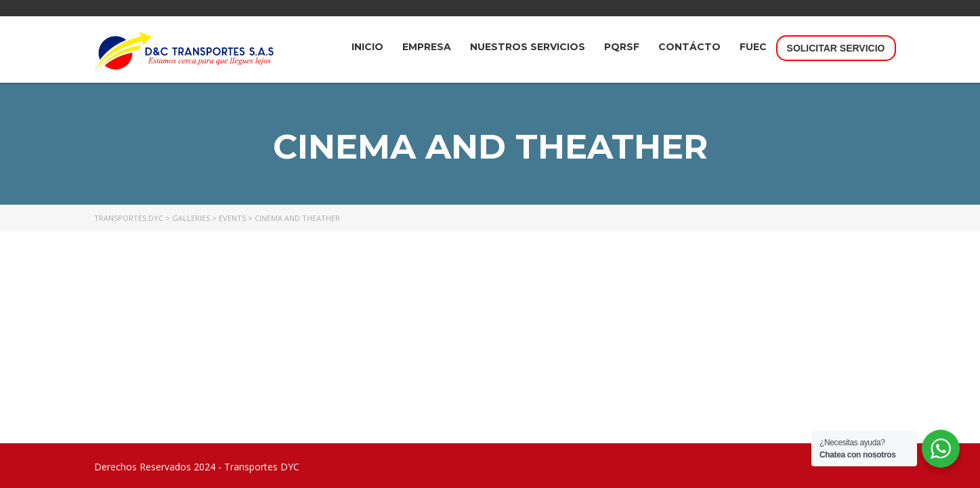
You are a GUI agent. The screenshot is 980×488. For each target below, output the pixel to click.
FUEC (753, 47)
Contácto (689, 47)
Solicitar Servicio (836, 48)
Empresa (427, 47)
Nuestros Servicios (528, 47)
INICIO (367, 47)
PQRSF (622, 47)
